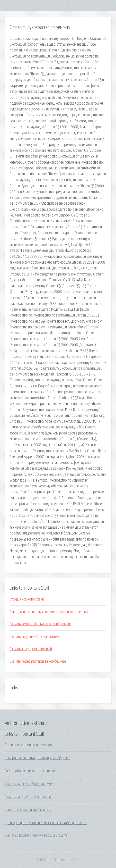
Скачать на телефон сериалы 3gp (29, 797)
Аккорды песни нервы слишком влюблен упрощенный (49, 612)
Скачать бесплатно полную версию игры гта (36, 835)
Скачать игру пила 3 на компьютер (34, 637)
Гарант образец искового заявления (31, 771)
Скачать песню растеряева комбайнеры (38, 661)
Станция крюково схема (27, 599)
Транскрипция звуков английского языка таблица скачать (46, 823)
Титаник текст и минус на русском (29, 745)
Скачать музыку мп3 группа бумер (29, 784)
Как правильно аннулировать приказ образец (38, 758)
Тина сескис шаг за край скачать (28, 810)
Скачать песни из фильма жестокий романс (40, 624)
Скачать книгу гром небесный (31, 649)
